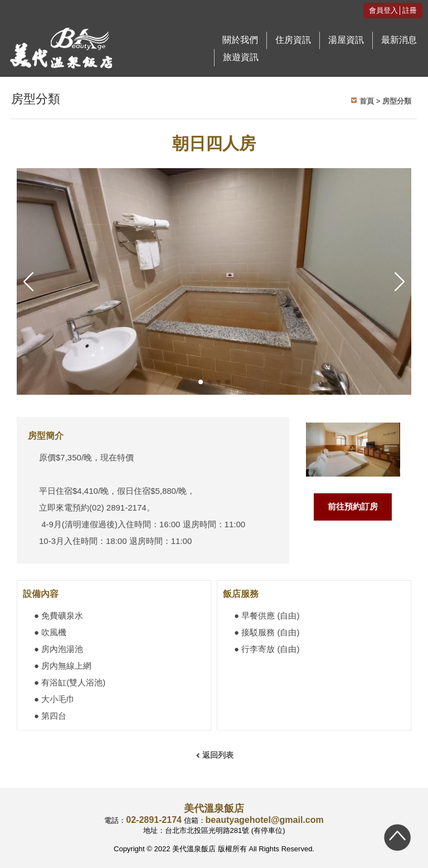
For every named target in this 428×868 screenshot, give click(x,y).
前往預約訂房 (353, 506)
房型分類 (397, 101)
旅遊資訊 (241, 57)
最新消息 (399, 40)
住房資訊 (293, 40)
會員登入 (383, 10)
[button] (201, 382)
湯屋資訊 (346, 40)
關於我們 (240, 40)
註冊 (410, 10)
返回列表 (218, 755)
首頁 (367, 101)
